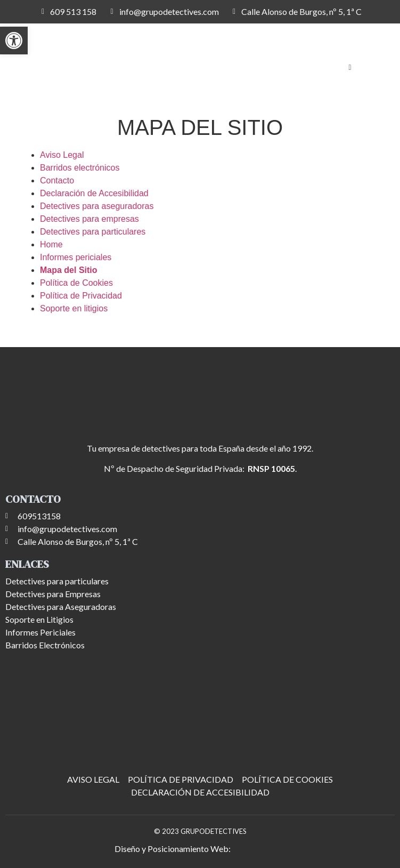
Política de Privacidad (81, 296)
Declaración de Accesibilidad (94, 193)
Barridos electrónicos (80, 168)
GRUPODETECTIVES (214, 831)
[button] (14, 41)
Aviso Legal (62, 155)
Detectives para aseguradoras (97, 206)
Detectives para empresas (89, 219)
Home (51, 244)
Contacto (57, 180)
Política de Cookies (76, 283)
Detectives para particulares (93, 232)
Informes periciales (76, 257)
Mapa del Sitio (69, 270)
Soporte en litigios (74, 308)
